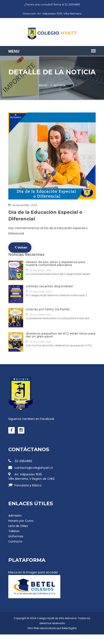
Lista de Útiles (18, 526)
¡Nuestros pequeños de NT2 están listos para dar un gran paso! (61, 335)
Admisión (15, 516)
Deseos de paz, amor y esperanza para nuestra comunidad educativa (55, 263)
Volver (21, 247)
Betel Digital (69, 628)
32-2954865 (20, 461)
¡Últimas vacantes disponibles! (49, 286)
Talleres (14, 531)
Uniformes (16, 536)
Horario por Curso (21, 521)
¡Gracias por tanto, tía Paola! (48, 309)
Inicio (43, 85)
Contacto (15, 541)
